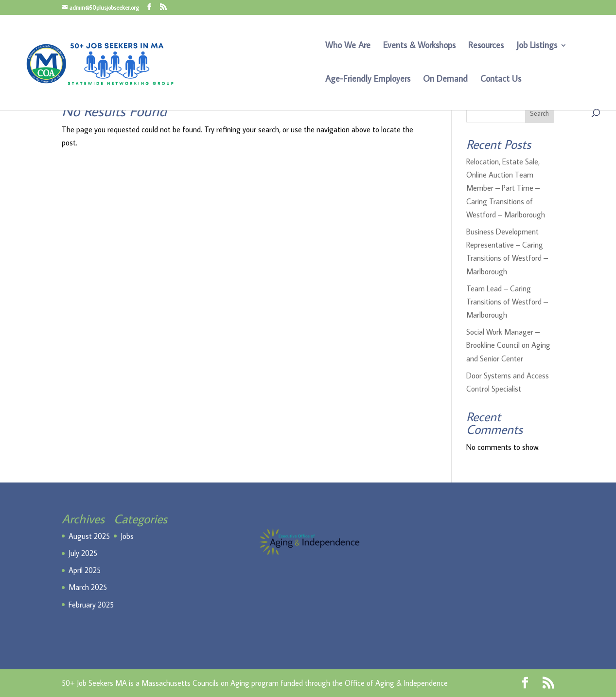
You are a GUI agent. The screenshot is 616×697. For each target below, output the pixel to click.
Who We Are (348, 46)
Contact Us (501, 80)
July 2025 (83, 553)
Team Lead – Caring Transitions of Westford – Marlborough (507, 302)
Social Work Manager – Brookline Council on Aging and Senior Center (508, 345)
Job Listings (537, 46)
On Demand (445, 80)
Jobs (127, 536)
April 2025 (85, 570)
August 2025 (89, 536)
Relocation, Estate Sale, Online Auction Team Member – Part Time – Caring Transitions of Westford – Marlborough (506, 188)
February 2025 (91, 605)
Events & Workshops (419, 46)
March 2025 (88, 587)
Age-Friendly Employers (368, 80)
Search (539, 113)
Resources (486, 46)
